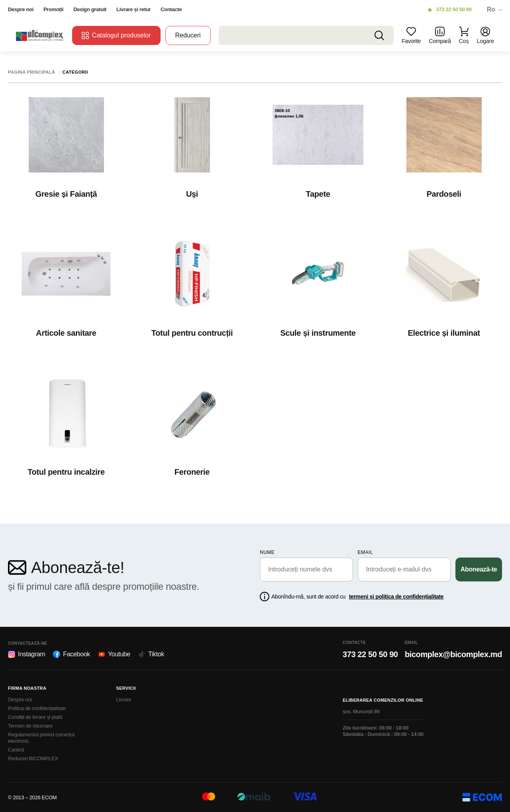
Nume (267, 552)
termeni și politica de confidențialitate (396, 597)
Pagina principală (32, 72)
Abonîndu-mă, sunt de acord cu (357, 597)
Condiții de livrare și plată (35, 717)
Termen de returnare (30, 726)
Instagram (26, 654)
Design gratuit (90, 9)
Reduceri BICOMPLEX (33, 758)
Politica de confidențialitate (37, 708)
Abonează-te (479, 569)
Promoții (53, 9)
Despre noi (21, 9)
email (366, 552)
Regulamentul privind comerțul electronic (41, 738)
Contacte (171, 9)
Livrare (124, 699)
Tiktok (151, 654)
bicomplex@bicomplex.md (453, 654)
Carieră (16, 750)
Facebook (72, 654)
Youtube (114, 654)
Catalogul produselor (116, 35)
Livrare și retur (133, 9)
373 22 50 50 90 (454, 9)
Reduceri (188, 35)
